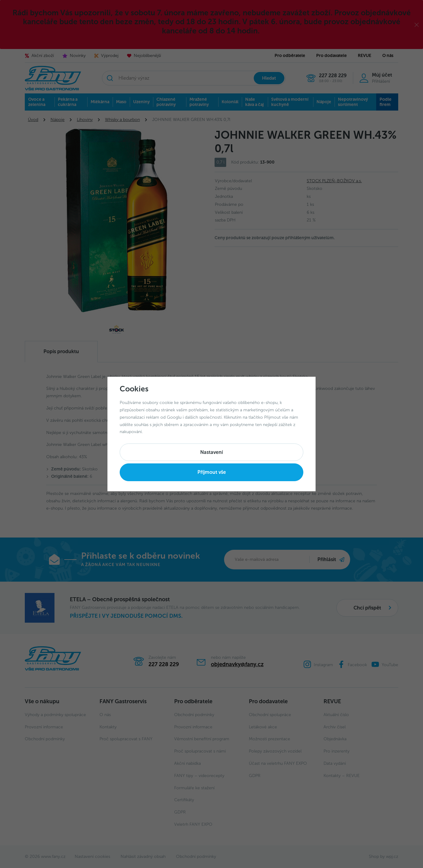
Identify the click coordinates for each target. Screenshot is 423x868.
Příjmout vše (212, 472)
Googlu (174, 417)
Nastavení (211, 452)
